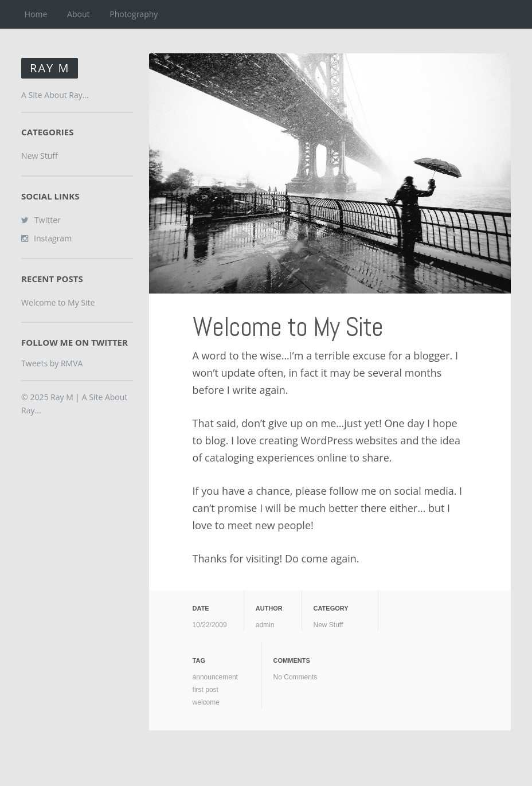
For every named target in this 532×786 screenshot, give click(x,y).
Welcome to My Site (288, 327)
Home (36, 14)
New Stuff (328, 625)
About (78, 14)
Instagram (53, 238)
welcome (206, 702)
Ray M (50, 68)
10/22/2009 (210, 625)
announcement (215, 677)
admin (265, 625)
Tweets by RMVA (52, 363)
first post (206, 690)
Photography (134, 14)
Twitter (48, 220)
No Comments (296, 677)
